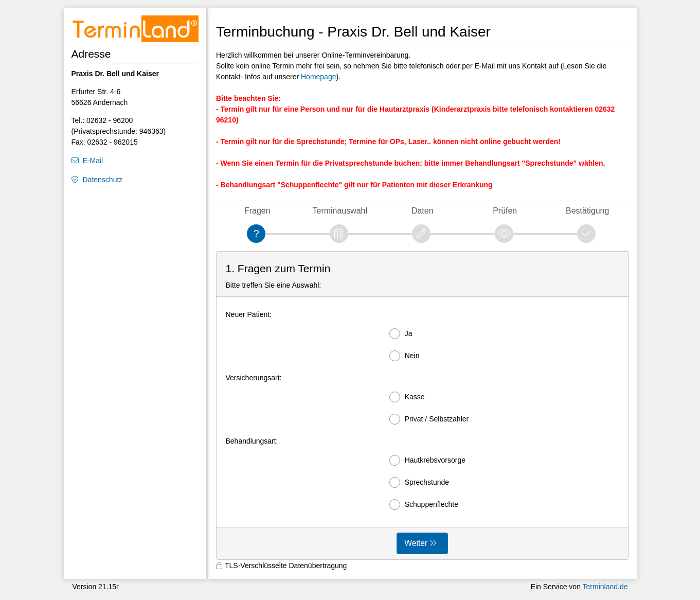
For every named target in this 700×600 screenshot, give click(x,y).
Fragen (257, 211)
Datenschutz (103, 180)
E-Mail (93, 161)
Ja (401, 334)
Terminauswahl (340, 211)
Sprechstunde (419, 482)
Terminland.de (605, 587)
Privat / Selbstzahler (429, 419)
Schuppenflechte (424, 505)
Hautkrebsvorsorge (427, 460)
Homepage (319, 77)
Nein (405, 356)
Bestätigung (587, 211)
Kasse (407, 397)
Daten (423, 211)
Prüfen (505, 211)
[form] (423, 406)
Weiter (416, 543)
